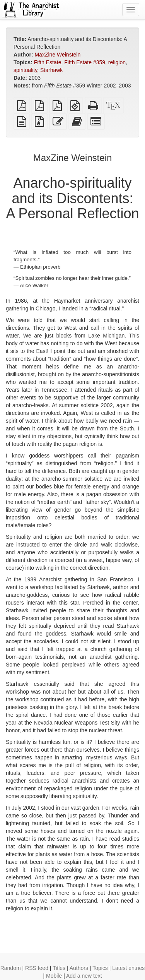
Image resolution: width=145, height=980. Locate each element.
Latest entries (128, 968)
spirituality (25, 70)
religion (117, 62)
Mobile (54, 976)
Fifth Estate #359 (85, 62)
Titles (59, 968)
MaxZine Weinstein (57, 55)
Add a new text (84, 976)
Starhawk (51, 70)
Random (11, 968)
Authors (79, 968)
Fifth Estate (48, 62)
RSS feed (37, 968)
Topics (100, 968)
